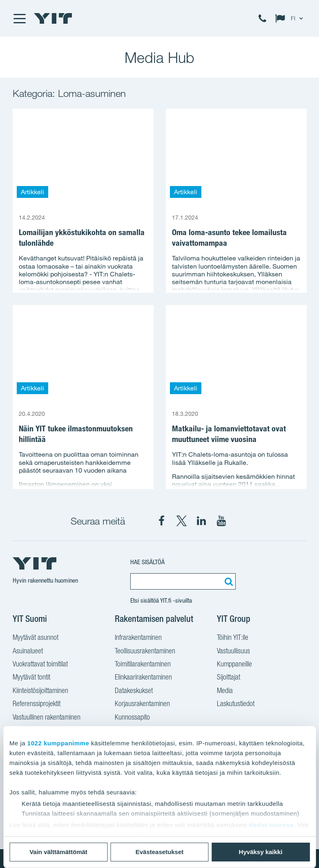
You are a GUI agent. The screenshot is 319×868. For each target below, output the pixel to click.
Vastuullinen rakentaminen (47, 718)
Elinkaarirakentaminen (143, 678)
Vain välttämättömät (58, 852)
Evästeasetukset (160, 852)
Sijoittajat (229, 678)
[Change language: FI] (291, 18)
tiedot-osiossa (271, 825)
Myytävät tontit (31, 678)
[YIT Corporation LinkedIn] (201, 521)
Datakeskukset (134, 691)
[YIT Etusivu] (53, 18)
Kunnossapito (132, 718)
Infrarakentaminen (138, 638)
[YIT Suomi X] (181, 521)
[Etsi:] (228, 581)
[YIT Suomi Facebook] (161, 521)
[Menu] (19, 18)
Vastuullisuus (233, 652)
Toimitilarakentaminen (143, 665)
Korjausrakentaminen (142, 704)
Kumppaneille (234, 665)
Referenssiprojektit (37, 704)
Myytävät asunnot (36, 638)
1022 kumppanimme (58, 743)
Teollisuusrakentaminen (145, 652)
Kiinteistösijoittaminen (40, 691)
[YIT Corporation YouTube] (221, 521)
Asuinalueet (28, 652)
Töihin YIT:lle (233, 638)
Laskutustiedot (236, 704)
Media (225, 691)
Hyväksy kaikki (261, 852)
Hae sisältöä (147, 562)
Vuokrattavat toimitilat (40, 665)
